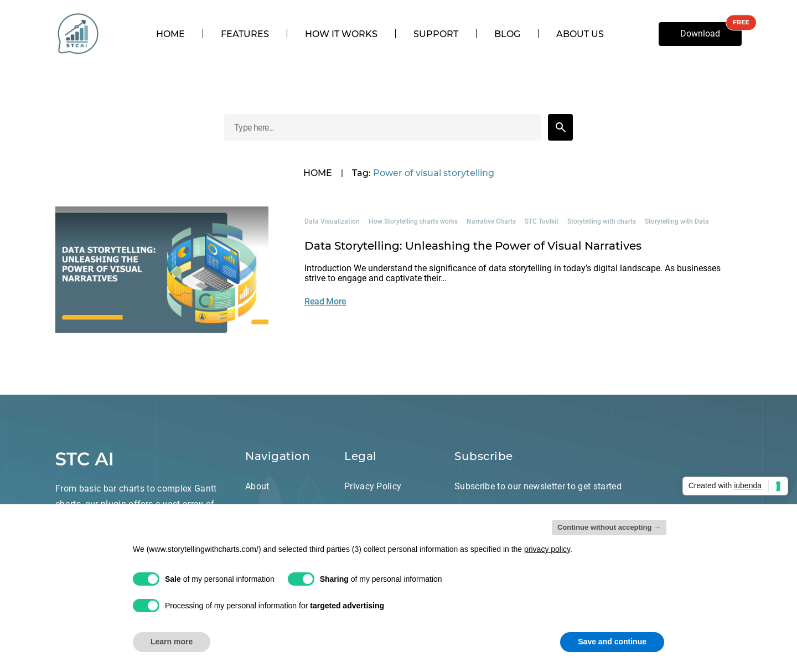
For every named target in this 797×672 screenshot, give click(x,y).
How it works (341, 34)
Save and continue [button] (612, 642)
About (257, 486)
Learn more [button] (172, 642)
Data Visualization (332, 221)
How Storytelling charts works (413, 221)
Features (245, 34)
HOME (318, 173)
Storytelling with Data (677, 221)
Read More (325, 301)
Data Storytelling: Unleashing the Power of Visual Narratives (473, 246)
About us (580, 34)
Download (700, 33)
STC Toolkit (542, 221)
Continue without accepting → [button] (609, 527)
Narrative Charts (491, 221)
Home (170, 34)
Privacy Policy (373, 487)
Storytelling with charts (602, 221)
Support (436, 34)
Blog (507, 34)
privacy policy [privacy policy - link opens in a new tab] (547, 549)
